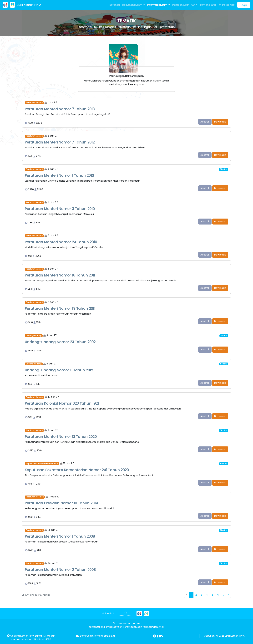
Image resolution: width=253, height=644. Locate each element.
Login (244, 5)
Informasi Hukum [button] (158, 5)
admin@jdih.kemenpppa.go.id (97, 636)
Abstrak (205, 122)
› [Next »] (229, 595)
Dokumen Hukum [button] (133, 5)
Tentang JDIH (208, 5)
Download (220, 122)
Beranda (115, 5)
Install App (226, 5)
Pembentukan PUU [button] (184, 5)
